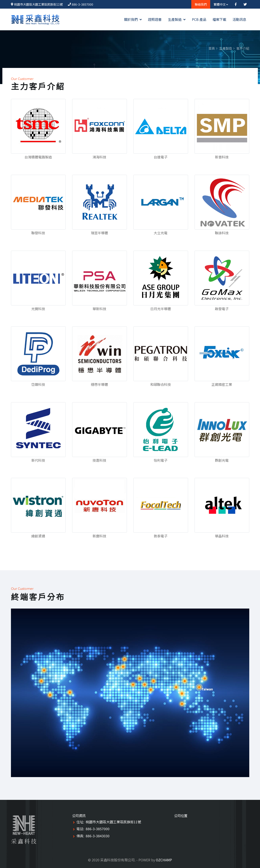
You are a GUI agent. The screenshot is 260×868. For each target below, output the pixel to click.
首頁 (212, 48)
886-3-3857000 (82, 4)
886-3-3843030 (98, 836)
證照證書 (155, 19)
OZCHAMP (164, 860)
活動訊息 (239, 19)
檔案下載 (219, 19)
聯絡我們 (201, 4)
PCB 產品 (199, 19)
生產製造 (177, 19)
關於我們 (133, 19)
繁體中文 (221, 4)
